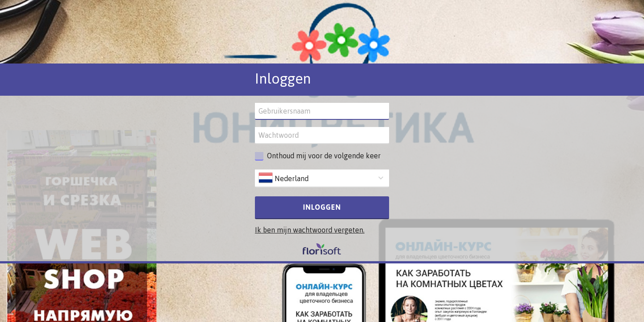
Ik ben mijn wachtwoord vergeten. (310, 230)
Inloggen (322, 207)
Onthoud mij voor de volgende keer (324, 156)
